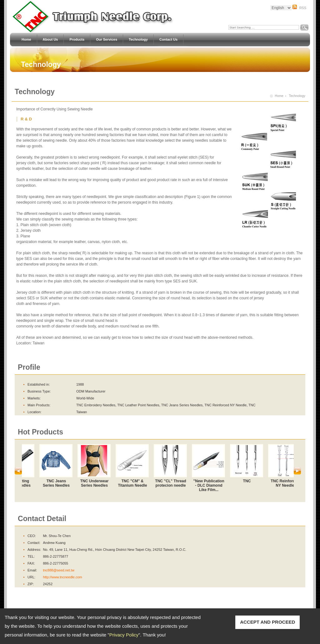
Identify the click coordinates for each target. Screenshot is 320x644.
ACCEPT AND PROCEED (267, 622)
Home (26, 40)
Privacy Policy (124, 635)
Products (77, 40)
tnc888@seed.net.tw (58, 570)
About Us (50, 40)
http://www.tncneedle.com (62, 577)
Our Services (107, 40)
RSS (303, 8)
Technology (138, 40)
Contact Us (168, 40)
